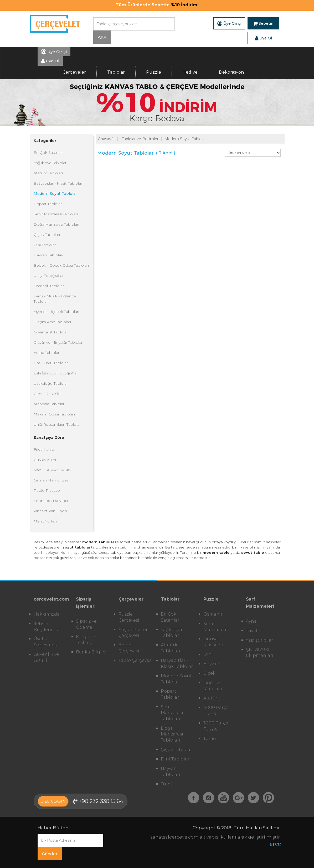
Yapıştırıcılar (260, 640)
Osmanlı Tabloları (49, 286)
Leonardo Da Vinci (51, 501)
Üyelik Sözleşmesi (46, 642)
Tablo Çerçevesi (136, 660)
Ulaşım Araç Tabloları (52, 322)
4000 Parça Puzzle (216, 710)
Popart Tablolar (48, 204)
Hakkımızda (47, 614)
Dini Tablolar (45, 245)
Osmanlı (213, 614)
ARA (102, 37)
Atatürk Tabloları (48, 173)
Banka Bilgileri (92, 652)
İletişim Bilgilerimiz (46, 627)
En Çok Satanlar (48, 153)
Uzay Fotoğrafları (49, 276)
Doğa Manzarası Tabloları (56, 224)
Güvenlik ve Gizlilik (46, 657)
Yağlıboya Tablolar (50, 163)
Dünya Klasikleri (213, 642)
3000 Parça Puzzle (216, 726)
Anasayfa (106, 139)
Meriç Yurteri (45, 521)
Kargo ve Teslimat (86, 640)
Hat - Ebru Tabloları (51, 363)
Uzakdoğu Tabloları (51, 383)
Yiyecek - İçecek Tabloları (56, 312)
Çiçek (209, 673)
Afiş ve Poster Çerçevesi (133, 633)
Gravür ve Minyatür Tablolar (58, 342)
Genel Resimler (48, 394)
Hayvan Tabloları (48, 255)
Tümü (167, 784)
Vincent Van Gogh (50, 511)
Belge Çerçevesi (129, 648)
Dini (208, 654)
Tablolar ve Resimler (140, 139)
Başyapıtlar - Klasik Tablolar (58, 183)
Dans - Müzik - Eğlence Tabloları (55, 299)
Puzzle (154, 72)
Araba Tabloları (47, 353)
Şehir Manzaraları (216, 627)
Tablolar (116, 72)
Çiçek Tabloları (47, 235)
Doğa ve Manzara (213, 686)
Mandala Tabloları (49, 404)
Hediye (190, 72)
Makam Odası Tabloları (54, 414)
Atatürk (212, 698)
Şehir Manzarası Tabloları (56, 214)
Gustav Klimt (45, 460)
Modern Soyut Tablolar (55, 194)
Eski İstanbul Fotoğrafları (56, 373)
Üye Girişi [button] (229, 23)
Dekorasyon (231, 72)
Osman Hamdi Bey (51, 480)
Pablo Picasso (47, 490)
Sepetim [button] (264, 23)
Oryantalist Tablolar (51, 332)
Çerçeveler (74, 72)
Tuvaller (254, 631)
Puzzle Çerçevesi (129, 617)
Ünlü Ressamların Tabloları (58, 424)
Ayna (251, 621)
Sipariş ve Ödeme (86, 624)
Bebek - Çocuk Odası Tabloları (61, 265)
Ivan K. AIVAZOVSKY (53, 470)
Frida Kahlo (44, 449)
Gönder (50, 854)
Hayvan (211, 664)
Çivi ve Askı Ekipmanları (260, 652)
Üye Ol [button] (263, 38)
